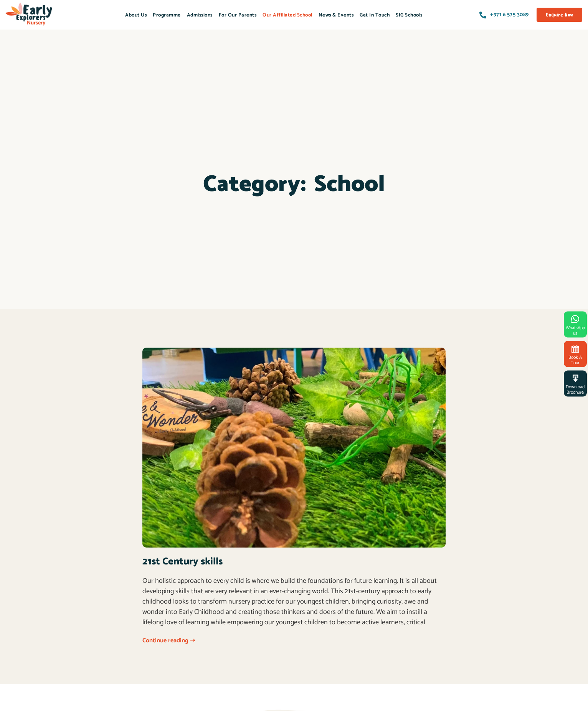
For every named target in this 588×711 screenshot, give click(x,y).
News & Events (336, 15)
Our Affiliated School (287, 15)
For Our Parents (238, 15)
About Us (136, 15)
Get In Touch (375, 15)
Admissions (200, 15)
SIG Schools (409, 15)
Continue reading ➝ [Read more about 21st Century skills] (169, 641)
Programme (167, 15)
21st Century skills (183, 562)
